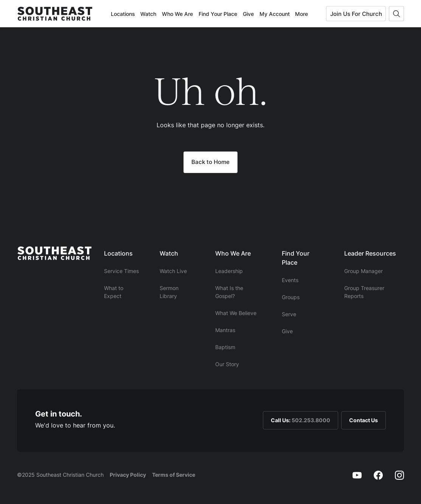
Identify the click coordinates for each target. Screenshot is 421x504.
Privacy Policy (128, 475)
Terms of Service (174, 475)
